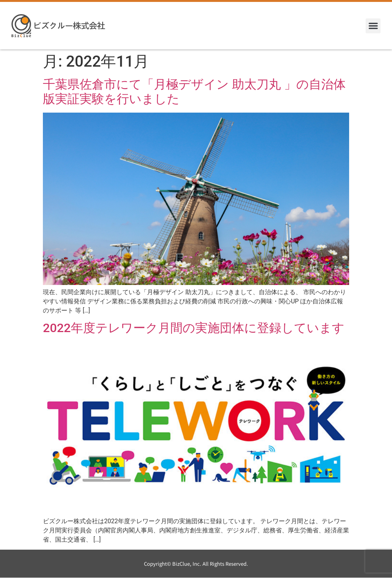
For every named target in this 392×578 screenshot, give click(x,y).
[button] (373, 26)
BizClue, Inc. (187, 564)
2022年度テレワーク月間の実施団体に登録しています (194, 328)
